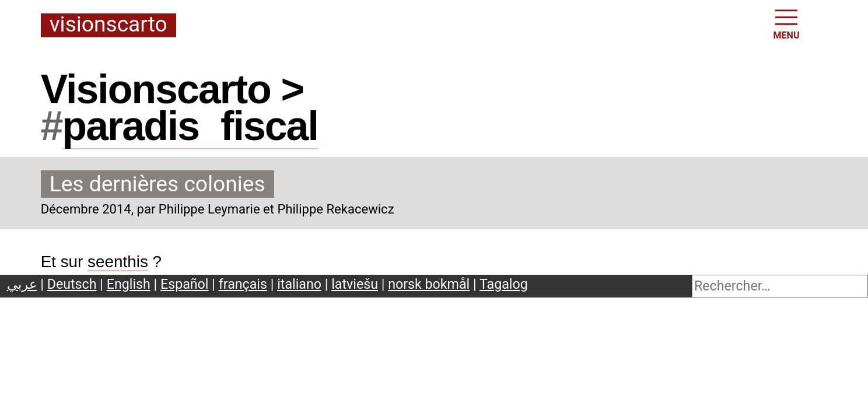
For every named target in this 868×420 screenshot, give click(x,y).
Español (185, 284)
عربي (22, 284)
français (243, 284)
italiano (299, 284)
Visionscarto (108, 25)
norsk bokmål (429, 284)
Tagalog (504, 284)
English (129, 284)
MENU (787, 23)
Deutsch (72, 284)
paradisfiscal (190, 126)
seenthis (118, 262)
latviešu (355, 284)
